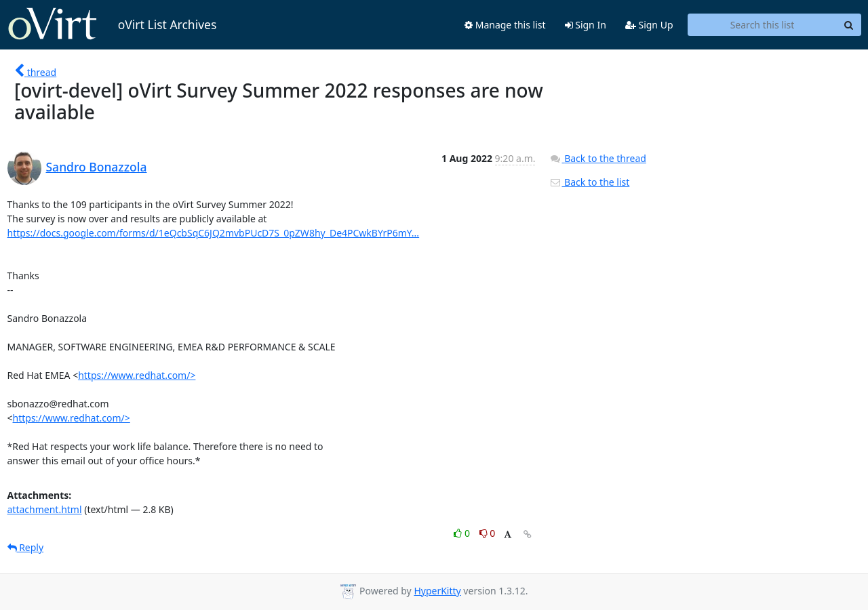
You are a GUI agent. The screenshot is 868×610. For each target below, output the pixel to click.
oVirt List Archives (112, 24)
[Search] (849, 25)
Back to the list (589, 182)
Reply (26, 547)
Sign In (586, 25)
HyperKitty (437, 591)
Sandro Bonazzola (97, 167)
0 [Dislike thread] (488, 533)
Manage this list (505, 25)
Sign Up (649, 25)
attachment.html (45, 509)
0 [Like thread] (463, 533)
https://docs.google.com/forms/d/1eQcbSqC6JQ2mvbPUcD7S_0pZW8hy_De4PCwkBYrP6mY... (214, 233)
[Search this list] (763, 25)
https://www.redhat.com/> (137, 375)
